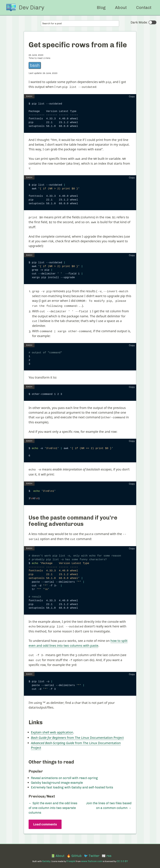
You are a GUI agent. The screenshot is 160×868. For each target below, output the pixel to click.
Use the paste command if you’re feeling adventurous (73, 518)
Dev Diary (31, 8)
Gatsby (46, 857)
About (121, 8)
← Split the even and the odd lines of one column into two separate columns (53, 803)
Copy (132, 96)
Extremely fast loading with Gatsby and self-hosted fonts (72, 783)
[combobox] (80, 23)
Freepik (71, 857)
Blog (101, 8)
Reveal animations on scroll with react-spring (64, 774)
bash (35, 65)
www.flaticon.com (92, 857)
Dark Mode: (144, 22)
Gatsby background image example (57, 778)
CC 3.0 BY (122, 857)
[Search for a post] (80, 23)
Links (36, 718)
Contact (144, 8)
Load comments (45, 820)
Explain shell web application (52, 728)
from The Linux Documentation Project (77, 733)
